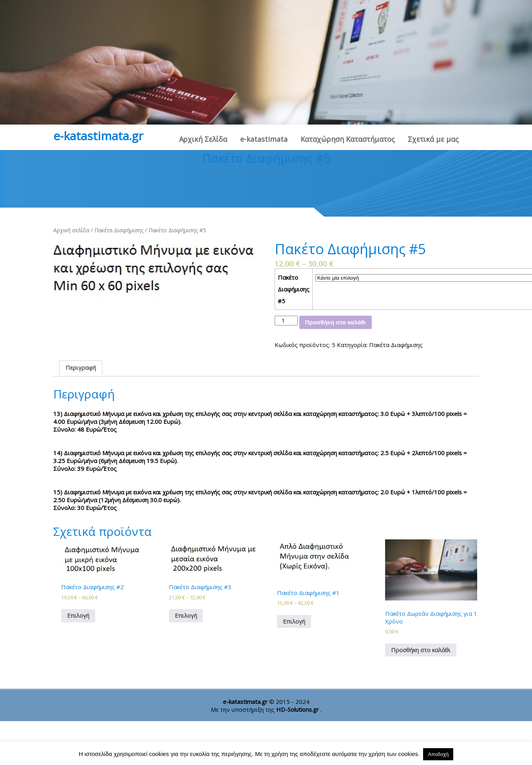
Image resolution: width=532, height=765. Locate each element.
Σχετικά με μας (433, 139)
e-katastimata (264, 139)
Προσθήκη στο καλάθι (336, 322)
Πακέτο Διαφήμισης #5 (294, 289)
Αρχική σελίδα (71, 230)
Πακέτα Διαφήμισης (119, 230)
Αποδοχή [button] (438, 754)
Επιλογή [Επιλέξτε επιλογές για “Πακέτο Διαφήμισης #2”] (78, 615)
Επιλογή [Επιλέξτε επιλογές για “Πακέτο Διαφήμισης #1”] (294, 621)
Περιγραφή (81, 367)
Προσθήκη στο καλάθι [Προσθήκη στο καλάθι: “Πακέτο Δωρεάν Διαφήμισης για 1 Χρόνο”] (421, 650)
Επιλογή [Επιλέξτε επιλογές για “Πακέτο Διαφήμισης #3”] (186, 615)
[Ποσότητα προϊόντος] (286, 321)
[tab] (81, 368)
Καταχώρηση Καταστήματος (348, 139)
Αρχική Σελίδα (203, 139)
